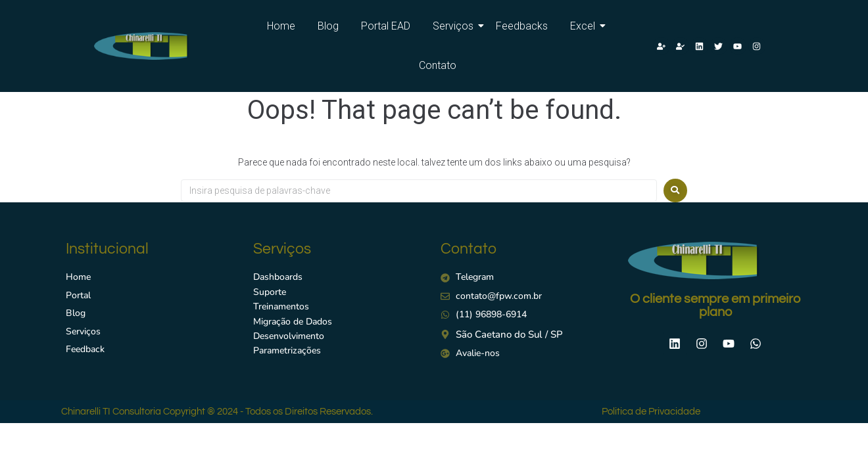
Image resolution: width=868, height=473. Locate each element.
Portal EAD (386, 26)
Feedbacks (522, 26)
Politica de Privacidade (651, 412)
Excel (585, 26)
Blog (328, 26)
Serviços (455, 26)
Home (281, 26)
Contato (438, 65)
